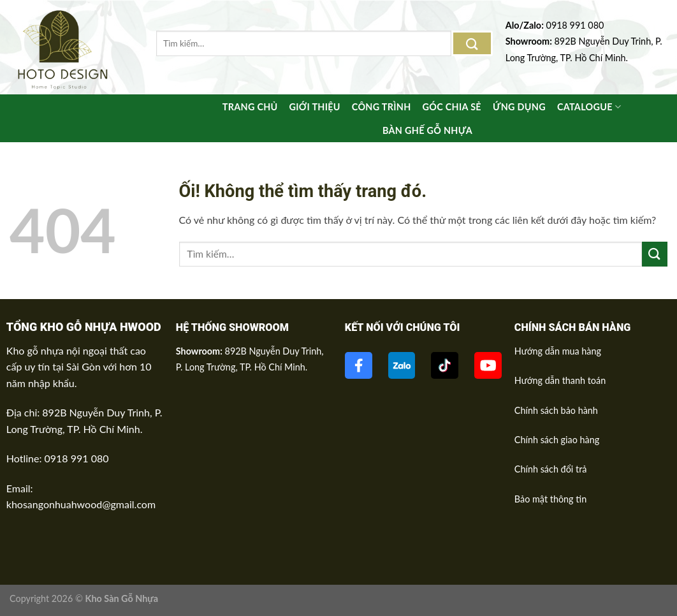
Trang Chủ (247, 107)
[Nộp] (472, 43)
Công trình (379, 107)
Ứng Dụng (520, 107)
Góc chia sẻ (452, 107)
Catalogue (591, 107)
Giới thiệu (312, 107)
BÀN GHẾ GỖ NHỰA (427, 131)
